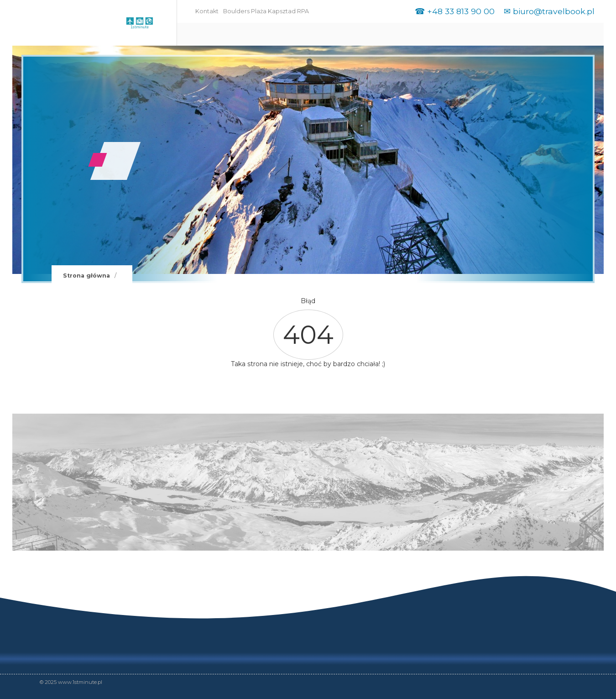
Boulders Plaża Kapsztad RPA (266, 11)
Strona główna (86, 276)
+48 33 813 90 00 (461, 11)
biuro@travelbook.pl (554, 11)
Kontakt (207, 11)
